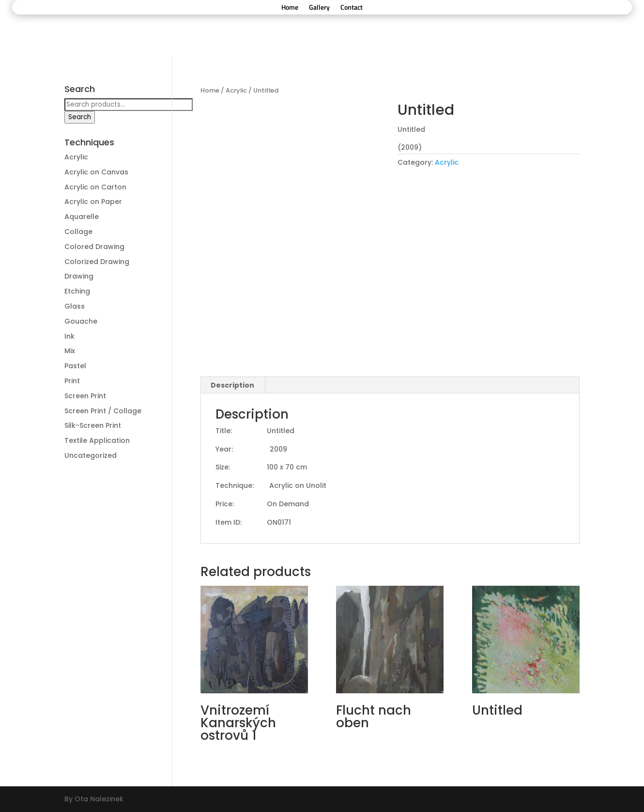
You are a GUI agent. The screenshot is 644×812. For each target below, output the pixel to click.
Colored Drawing (94, 247)
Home (290, 8)
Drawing (79, 276)
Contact (352, 8)
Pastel (75, 366)
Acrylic (236, 90)
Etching (77, 291)
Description (232, 385)
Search (80, 117)
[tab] (233, 385)
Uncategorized (91, 455)
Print (72, 381)
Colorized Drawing (97, 262)
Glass (75, 306)
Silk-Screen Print (93, 425)
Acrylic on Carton (95, 187)
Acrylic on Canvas (96, 172)
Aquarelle (82, 217)
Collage (78, 232)
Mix (70, 351)
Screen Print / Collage (103, 411)
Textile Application (97, 440)
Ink (69, 336)
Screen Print (85, 396)
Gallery (319, 8)
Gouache (81, 321)
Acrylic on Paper (93, 202)
